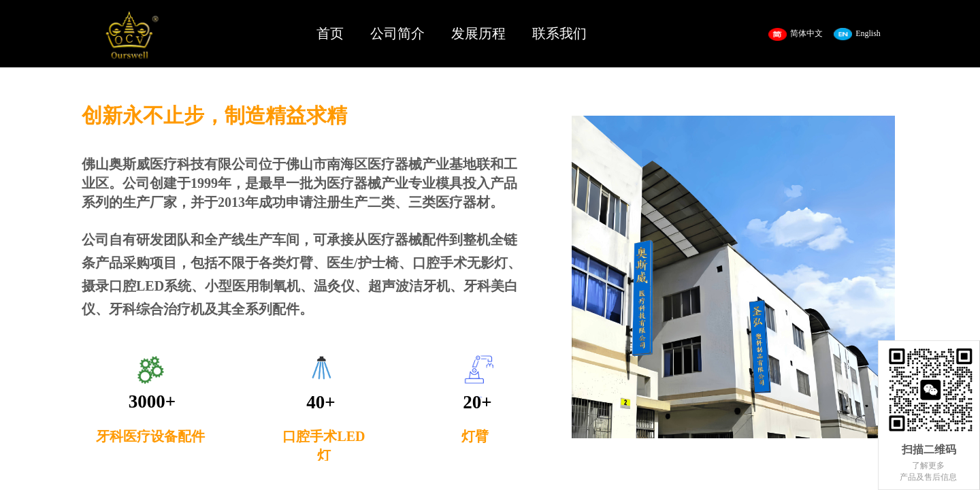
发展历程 (478, 33)
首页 (330, 33)
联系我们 (559, 33)
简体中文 (796, 34)
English (857, 34)
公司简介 (397, 33)
